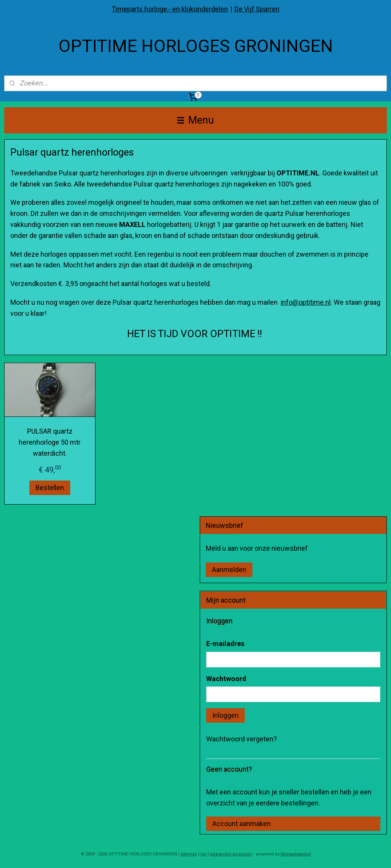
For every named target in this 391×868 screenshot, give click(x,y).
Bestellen (50, 488)
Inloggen (225, 715)
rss (204, 854)
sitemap (189, 854)
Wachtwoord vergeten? (242, 739)
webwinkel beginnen (231, 854)
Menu (195, 120)
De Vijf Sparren (257, 9)
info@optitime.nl (306, 302)
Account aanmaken (242, 824)
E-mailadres (225, 644)
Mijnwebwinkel (296, 854)
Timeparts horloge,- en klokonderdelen (170, 9)
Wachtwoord (226, 679)
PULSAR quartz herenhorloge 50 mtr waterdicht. (50, 443)
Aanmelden (229, 570)
